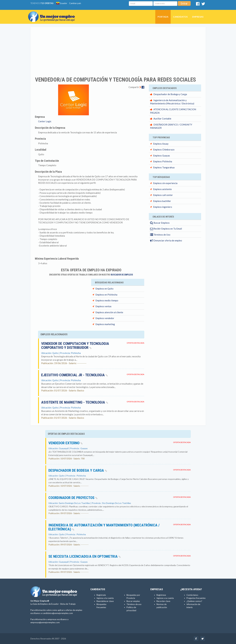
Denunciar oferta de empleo (166, 240)
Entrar (184, 3)
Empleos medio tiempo (107, 300)
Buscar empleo (133, 601)
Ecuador (62, 3)
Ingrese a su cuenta (165, 598)
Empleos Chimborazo (164, 150)
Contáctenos (192, 595)
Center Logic (45, 121)
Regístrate (101, 595)
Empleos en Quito (104, 289)
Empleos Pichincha (163, 161)
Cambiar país (75, 3)
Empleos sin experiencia (165, 183)
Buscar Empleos (160, 223)
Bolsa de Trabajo (68, 604)
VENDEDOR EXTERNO (65, 443)
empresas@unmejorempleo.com (45, 622)
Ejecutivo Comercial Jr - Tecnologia (74, 375)
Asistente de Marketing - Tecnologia (75, 402)
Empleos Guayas (162, 156)
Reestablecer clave (105, 601)
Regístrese (161, 595)
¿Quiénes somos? (194, 601)
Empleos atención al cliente (109, 312)
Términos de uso (134, 604)
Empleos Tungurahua (164, 167)
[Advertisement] (118, 50)
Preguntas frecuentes (196, 598)
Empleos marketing (105, 324)
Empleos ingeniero (163, 207)
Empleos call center (163, 195)
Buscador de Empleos (122, 275)
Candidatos (180, 17)
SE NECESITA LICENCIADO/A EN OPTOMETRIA (85, 556)
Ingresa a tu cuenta (105, 598)
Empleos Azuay (161, 144)
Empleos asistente (162, 189)
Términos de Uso (160, 235)
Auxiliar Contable (162, 119)
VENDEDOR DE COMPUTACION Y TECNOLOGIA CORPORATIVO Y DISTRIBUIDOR (75, 346)
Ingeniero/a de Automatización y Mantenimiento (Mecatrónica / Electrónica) (104, 527)
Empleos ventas (103, 306)
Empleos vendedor (105, 318)
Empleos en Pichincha (106, 295)
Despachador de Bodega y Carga (170, 94)
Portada (163, 17)
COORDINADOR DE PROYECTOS (73, 498)
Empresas (198, 17)
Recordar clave (163, 601)
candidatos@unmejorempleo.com (58, 613)
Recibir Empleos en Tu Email (166, 229)
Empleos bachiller (162, 201)
